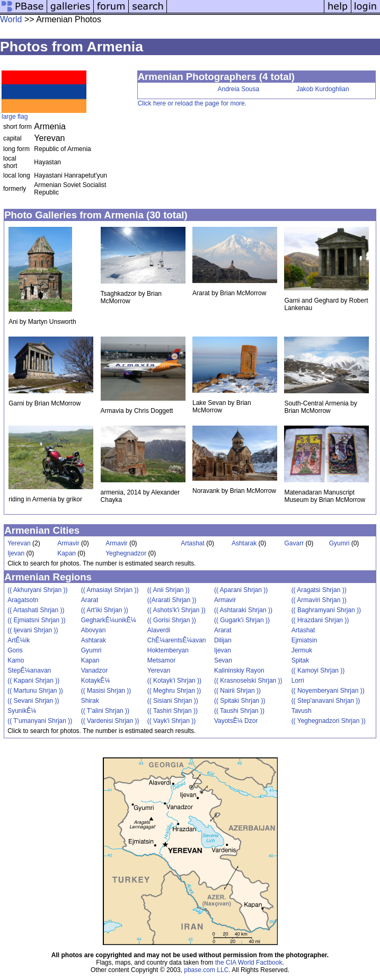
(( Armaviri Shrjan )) (319, 600)
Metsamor (161, 660)
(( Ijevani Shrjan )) (33, 630)
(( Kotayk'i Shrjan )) (174, 681)
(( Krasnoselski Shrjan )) (248, 681)
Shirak (90, 701)
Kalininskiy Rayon (239, 670)
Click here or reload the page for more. (192, 103)
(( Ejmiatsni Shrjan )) (36, 620)
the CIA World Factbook (249, 963)
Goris (15, 650)
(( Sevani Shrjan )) (33, 701)
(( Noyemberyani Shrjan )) (328, 691)
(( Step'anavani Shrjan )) (326, 701)
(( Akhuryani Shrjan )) (37, 590)
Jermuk (302, 650)
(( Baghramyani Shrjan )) (326, 610)
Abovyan (94, 630)
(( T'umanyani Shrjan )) (40, 721)
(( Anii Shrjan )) (169, 590)
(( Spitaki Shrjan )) (240, 701)
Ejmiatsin (304, 640)
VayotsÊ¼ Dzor (236, 721)
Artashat (193, 543)
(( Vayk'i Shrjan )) (171, 721)
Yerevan (19, 543)
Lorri (298, 681)
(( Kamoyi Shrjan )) (318, 670)
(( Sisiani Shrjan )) (173, 701)
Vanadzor (94, 670)
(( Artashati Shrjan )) (36, 610)
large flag (15, 117)
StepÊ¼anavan (29, 670)
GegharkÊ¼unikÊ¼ (109, 620)
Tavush (302, 711)
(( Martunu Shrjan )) (35, 691)
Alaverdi (159, 630)
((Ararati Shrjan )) (172, 600)
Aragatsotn (23, 600)
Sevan (223, 660)
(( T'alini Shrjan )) (105, 711)
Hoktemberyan (168, 650)
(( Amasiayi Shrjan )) (110, 590)
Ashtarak (244, 543)
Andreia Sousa (239, 89)
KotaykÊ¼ (96, 681)
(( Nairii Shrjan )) (237, 691)
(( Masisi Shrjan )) (106, 691)
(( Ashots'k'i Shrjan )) (176, 610)
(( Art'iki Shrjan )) (105, 610)
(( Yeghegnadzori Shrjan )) (329, 721)
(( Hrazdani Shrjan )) (320, 620)
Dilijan (223, 640)
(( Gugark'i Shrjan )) (242, 620)
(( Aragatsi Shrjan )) (319, 590)
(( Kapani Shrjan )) (33, 681)
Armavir (68, 543)
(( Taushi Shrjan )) (239, 711)
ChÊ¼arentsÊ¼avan (177, 640)
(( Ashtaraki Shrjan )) (243, 610)
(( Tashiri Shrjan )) (173, 711)
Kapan (67, 553)
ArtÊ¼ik (19, 640)
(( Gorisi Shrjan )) (172, 620)
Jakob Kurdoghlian (322, 89)
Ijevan (16, 553)
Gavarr (294, 543)
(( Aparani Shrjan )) (241, 590)
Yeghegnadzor (126, 553)
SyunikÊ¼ (22, 711)
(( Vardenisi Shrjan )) (110, 721)
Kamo (16, 660)
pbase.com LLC (206, 970)
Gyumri (339, 543)
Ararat (90, 600)
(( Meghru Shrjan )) (174, 691)
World (11, 19)
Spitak (300, 660)
